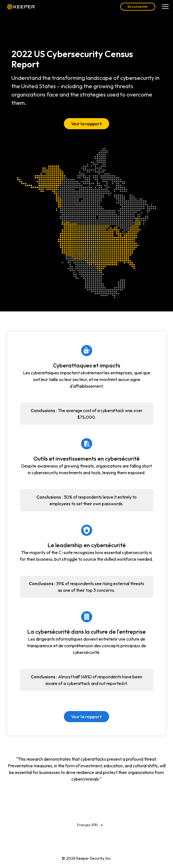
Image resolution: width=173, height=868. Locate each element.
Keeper (21, 7)
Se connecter (138, 7)
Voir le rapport (86, 124)
